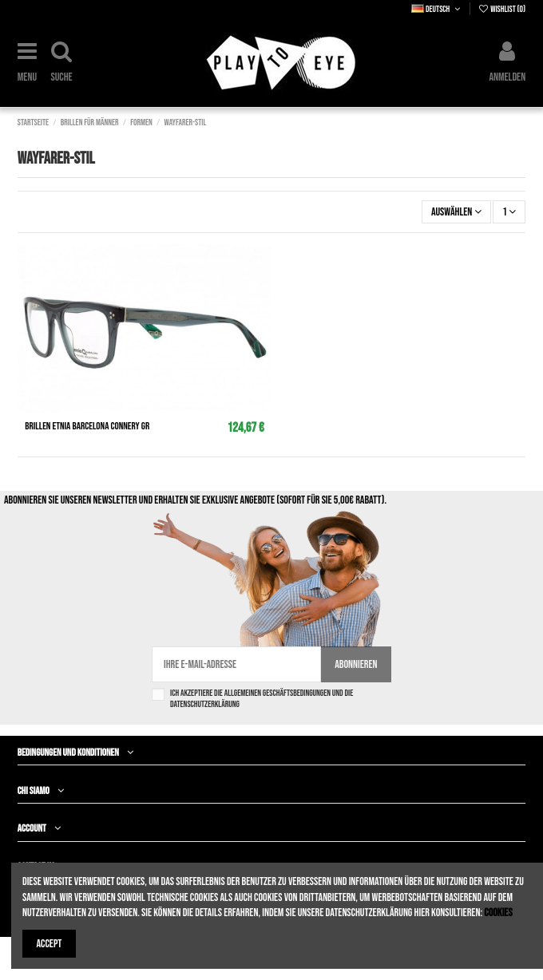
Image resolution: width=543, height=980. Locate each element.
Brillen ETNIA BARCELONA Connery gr (87, 426)
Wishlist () (501, 9)
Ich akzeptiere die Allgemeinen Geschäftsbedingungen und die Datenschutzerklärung (262, 698)
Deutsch (437, 9)
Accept (50, 944)
